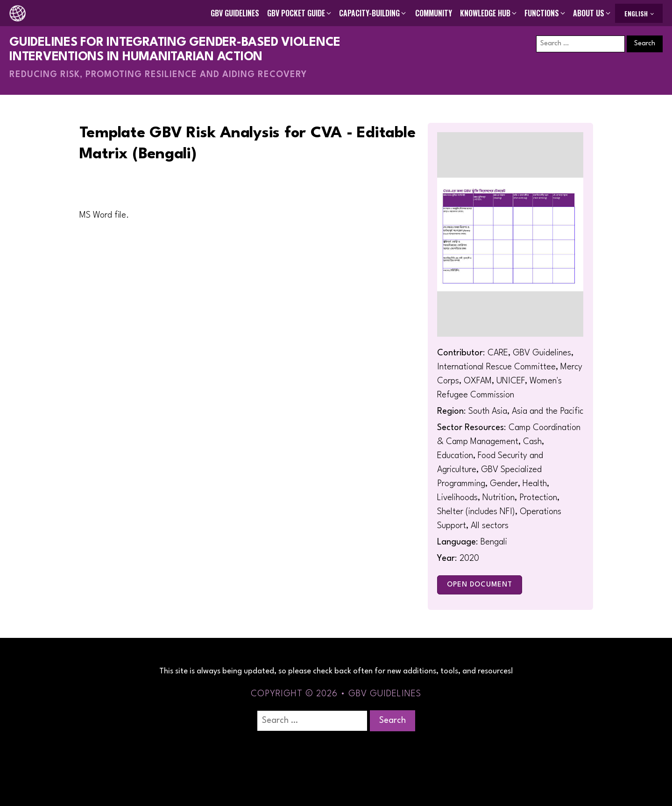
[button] (300, 13)
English (636, 13)
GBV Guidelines (235, 13)
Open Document (480, 585)
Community (434, 13)
